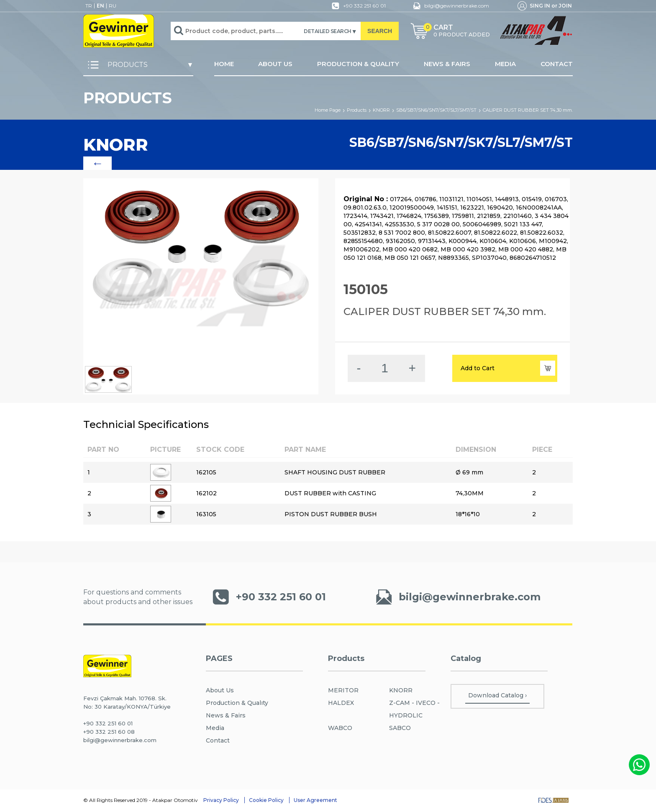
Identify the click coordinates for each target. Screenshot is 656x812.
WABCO (340, 728)
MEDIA (505, 64)
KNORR (381, 110)
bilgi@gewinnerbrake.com (449, 6)
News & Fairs (226, 715)
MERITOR (343, 690)
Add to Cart (508, 368)
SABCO (400, 728)
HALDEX (341, 703)
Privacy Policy (221, 800)
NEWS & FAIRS (447, 64)
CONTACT (557, 64)
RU (113, 6)
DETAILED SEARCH (328, 31)
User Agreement (315, 800)
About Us (220, 690)
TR (89, 6)
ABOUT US (275, 64)
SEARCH (380, 31)
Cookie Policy (266, 800)
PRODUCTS (115, 65)
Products (357, 110)
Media (215, 728)
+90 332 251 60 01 (357, 6)
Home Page (328, 110)
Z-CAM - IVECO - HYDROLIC (414, 709)
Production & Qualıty (237, 703)
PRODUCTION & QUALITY (358, 64)
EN (100, 6)
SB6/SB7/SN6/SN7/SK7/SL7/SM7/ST (436, 110)
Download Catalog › (497, 695)
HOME (224, 64)
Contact (218, 740)
